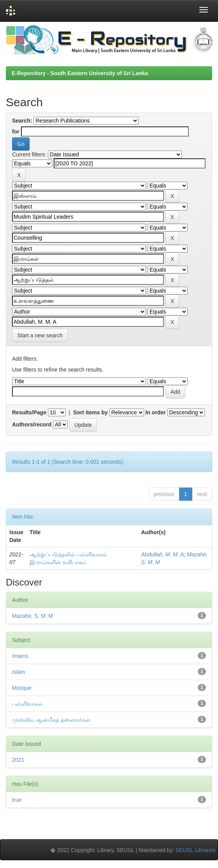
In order (156, 412)
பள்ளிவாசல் (27, 704)
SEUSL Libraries (196, 850)
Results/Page (29, 412)
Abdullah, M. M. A (162, 554)
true (17, 800)
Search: (22, 121)
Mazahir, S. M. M (33, 616)
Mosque (22, 688)
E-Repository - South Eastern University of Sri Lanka (80, 73)
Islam (18, 672)
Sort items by (91, 412)
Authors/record (32, 424)
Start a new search (40, 335)
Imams (20, 656)
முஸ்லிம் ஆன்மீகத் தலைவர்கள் (51, 720)
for (16, 132)
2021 (18, 760)
